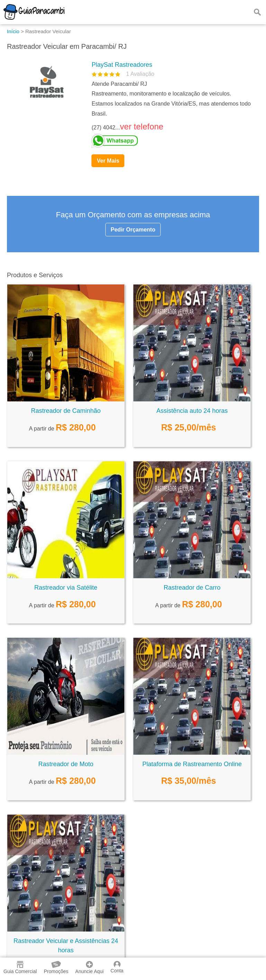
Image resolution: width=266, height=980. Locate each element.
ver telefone (141, 126)
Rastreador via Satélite (66, 588)
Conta (117, 967)
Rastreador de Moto (66, 764)
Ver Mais (108, 161)
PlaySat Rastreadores (122, 65)
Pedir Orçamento (133, 230)
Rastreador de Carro (192, 588)
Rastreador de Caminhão (66, 411)
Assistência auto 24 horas (192, 411)
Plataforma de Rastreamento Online (192, 764)
